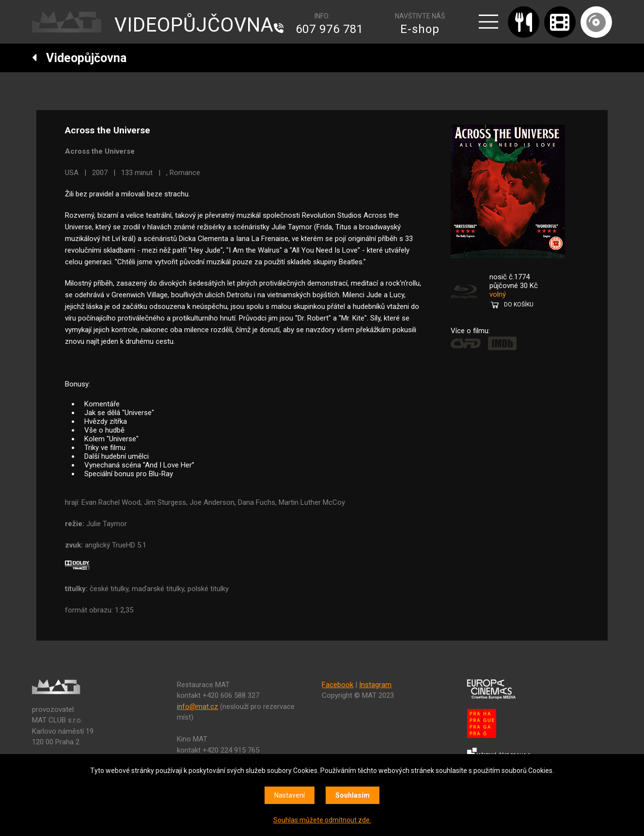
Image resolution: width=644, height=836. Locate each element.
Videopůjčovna (79, 58)
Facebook (338, 685)
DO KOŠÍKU (519, 305)
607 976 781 (330, 29)
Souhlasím (353, 795)
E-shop (420, 29)
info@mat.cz (197, 707)
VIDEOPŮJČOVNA (194, 25)
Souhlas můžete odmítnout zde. (322, 820)
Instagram (375, 685)
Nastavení (290, 795)
